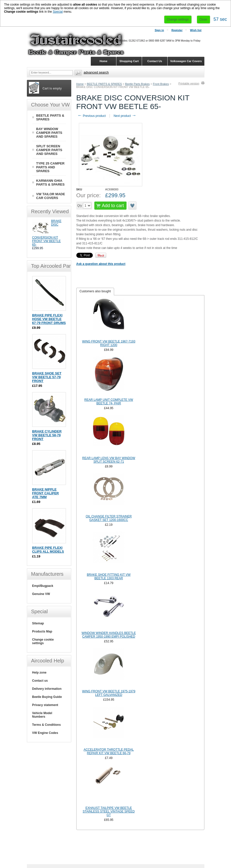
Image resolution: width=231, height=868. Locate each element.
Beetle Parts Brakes (137, 84)
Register (177, 30)
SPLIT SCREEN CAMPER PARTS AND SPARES (49, 150)
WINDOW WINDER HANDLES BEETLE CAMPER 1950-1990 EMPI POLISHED (109, 635)
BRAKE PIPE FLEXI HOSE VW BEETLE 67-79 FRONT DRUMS (49, 319)
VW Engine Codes (45, 733)
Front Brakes (161, 84)
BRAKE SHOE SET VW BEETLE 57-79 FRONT (47, 377)
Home (80, 84)
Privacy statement (45, 705)
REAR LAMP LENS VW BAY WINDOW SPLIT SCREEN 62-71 (109, 460)
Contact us (40, 681)
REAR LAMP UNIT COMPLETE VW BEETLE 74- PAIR (109, 402)
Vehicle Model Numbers (42, 715)
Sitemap (38, 623)
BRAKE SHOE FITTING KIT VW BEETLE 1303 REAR (109, 576)
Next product (125, 116)
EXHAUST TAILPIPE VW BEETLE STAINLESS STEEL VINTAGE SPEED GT (109, 811)
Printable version (189, 83)
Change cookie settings (43, 641)
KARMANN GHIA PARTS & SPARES (50, 183)
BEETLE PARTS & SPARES (104, 84)
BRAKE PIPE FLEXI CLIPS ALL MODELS (48, 550)
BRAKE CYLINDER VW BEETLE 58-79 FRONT (47, 435)
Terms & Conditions (47, 725)
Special (58, 12)
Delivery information (47, 689)
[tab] (95, 292)
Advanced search (96, 72)
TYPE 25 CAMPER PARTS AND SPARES (50, 167)
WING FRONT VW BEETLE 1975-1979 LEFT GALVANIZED (109, 693)
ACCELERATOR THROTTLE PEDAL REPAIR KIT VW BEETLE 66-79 (109, 751)
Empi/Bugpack (43, 586)
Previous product (92, 116)
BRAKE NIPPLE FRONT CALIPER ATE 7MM (46, 493)
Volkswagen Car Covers (186, 61)
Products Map (42, 631)
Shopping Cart (129, 61)
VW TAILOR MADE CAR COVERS (51, 196)
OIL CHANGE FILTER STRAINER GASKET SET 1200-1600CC (109, 518)
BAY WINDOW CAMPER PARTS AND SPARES (49, 133)
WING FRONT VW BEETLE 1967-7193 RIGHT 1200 (109, 343)
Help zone (39, 673)
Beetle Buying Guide (47, 697)
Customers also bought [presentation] (95, 291)
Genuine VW (41, 594)
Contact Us (155, 61)
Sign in (159, 30)
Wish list (196, 30)
